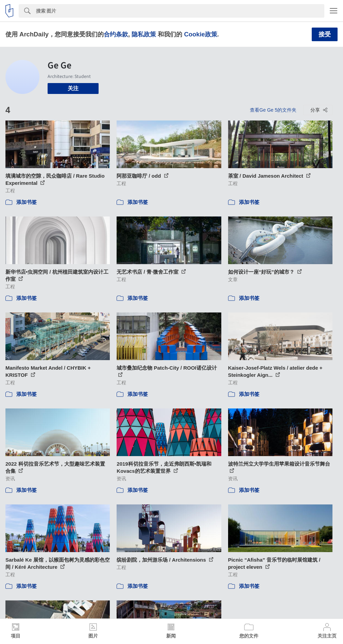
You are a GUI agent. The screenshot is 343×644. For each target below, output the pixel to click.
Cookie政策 (200, 34)
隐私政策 (144, 34)
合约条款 (116, 34)
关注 (73, 88)
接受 (325, 34)
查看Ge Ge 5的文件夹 (273, 110)
